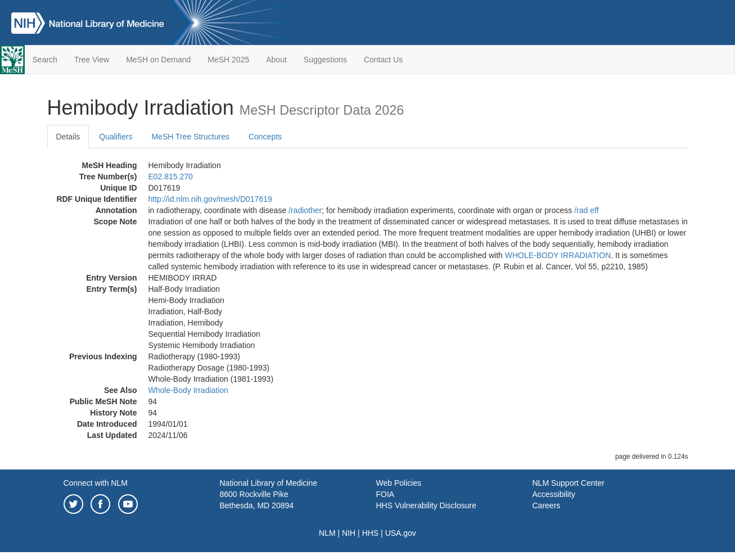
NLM (327, 533)
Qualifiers (116, 137)
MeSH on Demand (158, 60)
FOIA (385, 494)
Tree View (92, 60)
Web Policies (399, 483)
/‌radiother (305, 210)
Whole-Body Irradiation (188, 390)
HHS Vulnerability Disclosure (426, 505)
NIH (349, 533)
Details (68, 137)
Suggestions (325, 60)
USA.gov (401, 533)
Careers (547, 505)
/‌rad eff (586, 210)
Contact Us (383, 60)
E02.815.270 (171, 177)
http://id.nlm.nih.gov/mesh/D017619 (210, 199)
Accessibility (554, 494)
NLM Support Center (569, 483)
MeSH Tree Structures (190, 137)
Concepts (265, 137)
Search (45, 60)
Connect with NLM (96, 483)
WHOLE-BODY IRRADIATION (558, 255)
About (276, 60)
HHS (371, 533)
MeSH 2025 (228, 60)
